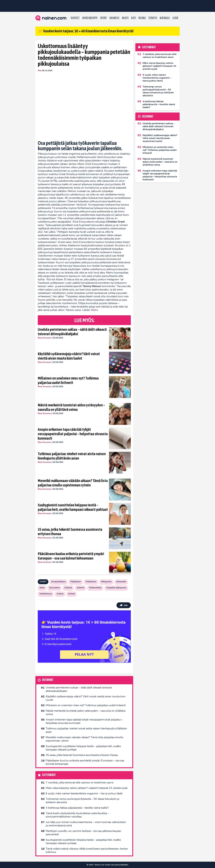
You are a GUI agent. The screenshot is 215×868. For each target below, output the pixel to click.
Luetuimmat (49, 775)
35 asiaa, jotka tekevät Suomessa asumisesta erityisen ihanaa (70, 532)
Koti (134, 18)
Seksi (42, 588)
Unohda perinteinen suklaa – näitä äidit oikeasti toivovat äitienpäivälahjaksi (72, 332)
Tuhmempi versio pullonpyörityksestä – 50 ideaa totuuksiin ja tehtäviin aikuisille (82, 801)
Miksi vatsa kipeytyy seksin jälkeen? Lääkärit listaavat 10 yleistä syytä (87, 788)
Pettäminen (76, 582)
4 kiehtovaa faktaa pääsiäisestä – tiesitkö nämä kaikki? (77, 808)
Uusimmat (48, 680)
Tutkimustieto (95, 588)
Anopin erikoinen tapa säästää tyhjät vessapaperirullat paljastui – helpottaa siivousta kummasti (73, 434)
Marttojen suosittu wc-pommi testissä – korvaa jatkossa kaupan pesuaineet (83, 833)
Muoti (125, 18)
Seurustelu (54, 588)
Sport (104, 18)
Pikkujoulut (106, 582)
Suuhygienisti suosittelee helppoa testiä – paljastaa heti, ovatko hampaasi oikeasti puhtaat (73, 507)
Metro (94, 310)
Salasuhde (121, 582)
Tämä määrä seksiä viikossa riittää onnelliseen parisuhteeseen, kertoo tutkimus (87, 850)
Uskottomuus (46, 594)
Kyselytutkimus (58, 582)
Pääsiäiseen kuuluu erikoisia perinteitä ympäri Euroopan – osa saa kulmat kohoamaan (71, 556)
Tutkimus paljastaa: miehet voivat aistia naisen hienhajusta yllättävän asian (72, 456)
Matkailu (165, 18)
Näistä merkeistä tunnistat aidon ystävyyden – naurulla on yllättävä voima (71, 407)
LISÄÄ (175, 18)
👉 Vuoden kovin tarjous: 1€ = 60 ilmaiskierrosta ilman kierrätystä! (86, 31)
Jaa (124, 605)
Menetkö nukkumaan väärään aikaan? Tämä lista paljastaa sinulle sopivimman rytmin (73, 483)
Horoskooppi (90, 18)
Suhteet (75, 18)
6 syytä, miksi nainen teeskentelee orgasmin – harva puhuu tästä (84, 793)
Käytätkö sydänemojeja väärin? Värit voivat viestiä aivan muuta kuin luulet (69, 356)
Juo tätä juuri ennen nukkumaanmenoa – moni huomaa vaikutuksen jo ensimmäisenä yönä (86, 824)
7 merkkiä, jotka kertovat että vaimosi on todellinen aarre (80, 782)
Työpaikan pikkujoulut (116, 588)
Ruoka (142, 18)
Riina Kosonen (44, 338)
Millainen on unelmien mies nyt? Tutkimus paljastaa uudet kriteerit (68, 380)
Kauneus (114, 18)
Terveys (153, 18)
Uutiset (60, 594)
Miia (40, 71)
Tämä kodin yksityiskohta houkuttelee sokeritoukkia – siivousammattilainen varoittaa (77, 815)
